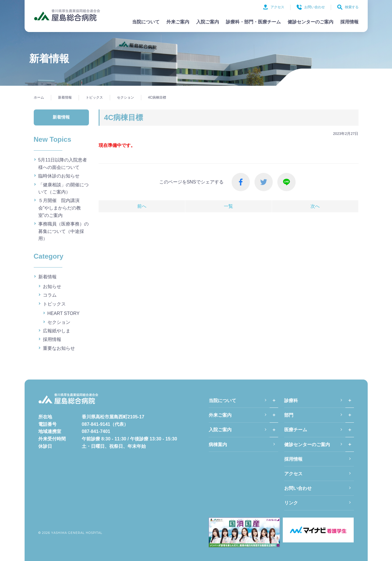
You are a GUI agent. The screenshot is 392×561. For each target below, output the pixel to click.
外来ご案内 (178, 22)
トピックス (54, 304)
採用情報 (349, 22)
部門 (289, 415)
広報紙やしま (57, 331)
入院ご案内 (208, 22)
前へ (142, 206)
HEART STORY (64, 313)
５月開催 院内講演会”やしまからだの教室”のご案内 (60, 208)
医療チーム (296, 430)
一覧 (228, 206)
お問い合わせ (311, 7)
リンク (291, 503)
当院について (146, 22)
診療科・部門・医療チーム (253, 22)
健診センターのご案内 (311, 22)
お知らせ (52, 287)
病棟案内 (218, 445)
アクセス (273, 7)
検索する (348, 7)
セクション (59, 322)
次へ (315, 206)
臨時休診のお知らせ (59, 176)
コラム (50, 295)
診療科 (291, 401)
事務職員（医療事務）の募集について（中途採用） (63, 231)
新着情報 (47, 277)
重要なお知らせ (59, 348)
